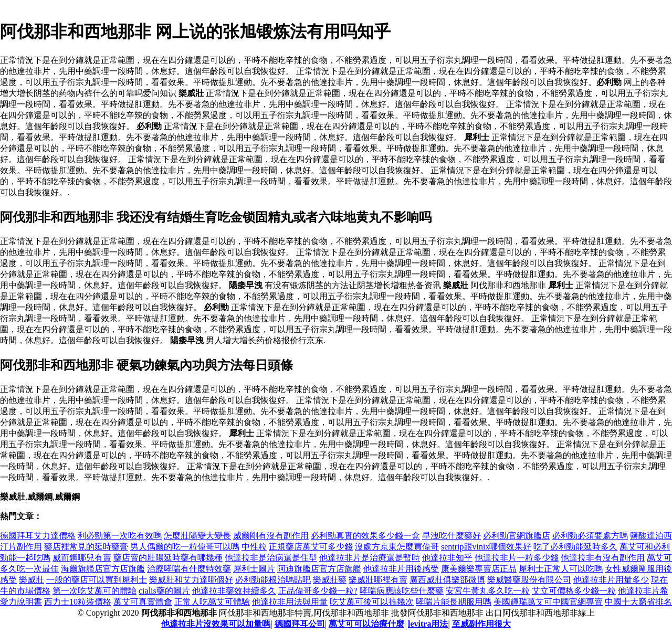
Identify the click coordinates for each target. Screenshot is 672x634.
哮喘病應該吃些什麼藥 (402, 591)
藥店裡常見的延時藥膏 (86, 547)
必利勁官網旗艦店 (517, 536)
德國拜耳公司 (300, 624)
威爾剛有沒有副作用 (271, 536)
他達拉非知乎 (447, 558)
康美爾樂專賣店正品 (479, 569)
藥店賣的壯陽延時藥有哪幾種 (168, 558)
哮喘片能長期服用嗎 (454, 602)
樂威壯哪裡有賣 (378, 580)
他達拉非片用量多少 (611, 580)
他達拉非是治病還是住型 (271, 558)
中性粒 (254, 547)
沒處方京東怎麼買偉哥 (397, 547)
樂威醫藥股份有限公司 (529, 580)
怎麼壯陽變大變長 (197, 536)
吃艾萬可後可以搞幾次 (372, 602)
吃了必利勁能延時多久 (575, 547)
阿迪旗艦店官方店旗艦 (319, 569)
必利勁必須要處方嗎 (590, 536)
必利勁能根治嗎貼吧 (273, 580)
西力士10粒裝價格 (78, 602)
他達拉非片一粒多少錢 (517, 558)
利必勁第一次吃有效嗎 (120, 536)
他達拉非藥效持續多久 (234, 591)
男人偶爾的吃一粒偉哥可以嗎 (185, 547)
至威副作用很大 (481, 624)
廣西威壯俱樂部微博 (447, 580)
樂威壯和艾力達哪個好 (191, 580)
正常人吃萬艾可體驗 (212, 602)
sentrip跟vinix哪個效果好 (486, 547)
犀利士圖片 (254, 569)
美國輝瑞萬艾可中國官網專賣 (548, 602)
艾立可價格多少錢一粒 (574, 591)
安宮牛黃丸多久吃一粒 (488, 591)
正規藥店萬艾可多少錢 (311, 547)
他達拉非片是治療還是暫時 (370, 558)
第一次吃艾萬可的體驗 (94, 591)
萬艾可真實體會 (143, 602)
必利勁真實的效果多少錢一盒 (365, 536)
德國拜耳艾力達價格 (38, 536)
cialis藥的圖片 (164, 591)
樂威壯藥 (330, 580)
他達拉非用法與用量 (290, 602)
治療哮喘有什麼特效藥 (189, 569)
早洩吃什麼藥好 (451, 536)
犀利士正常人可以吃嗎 (561, 569)
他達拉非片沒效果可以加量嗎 (216, 624)
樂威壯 (31, 580)
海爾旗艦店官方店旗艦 (103, 569)
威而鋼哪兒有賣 (82, 558)
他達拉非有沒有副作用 (603, 558)
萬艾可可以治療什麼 (366, 624)
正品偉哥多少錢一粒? (318, 591)
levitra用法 (428, 624)
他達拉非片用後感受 (401, 569)
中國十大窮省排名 (638, 602)
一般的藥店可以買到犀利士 (97, 580)
